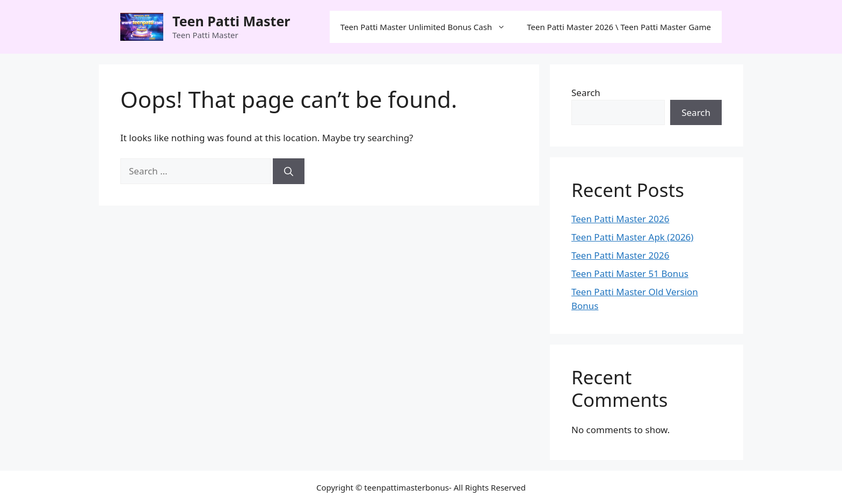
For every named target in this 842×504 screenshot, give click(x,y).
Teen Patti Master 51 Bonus (630, 273)
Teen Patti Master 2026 (620, 219)
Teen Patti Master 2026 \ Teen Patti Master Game (619, 27)
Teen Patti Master (231, 21)
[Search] (289, 171)
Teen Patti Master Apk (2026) (632, 237)
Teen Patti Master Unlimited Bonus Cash (428, 27)
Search (586, 93)
